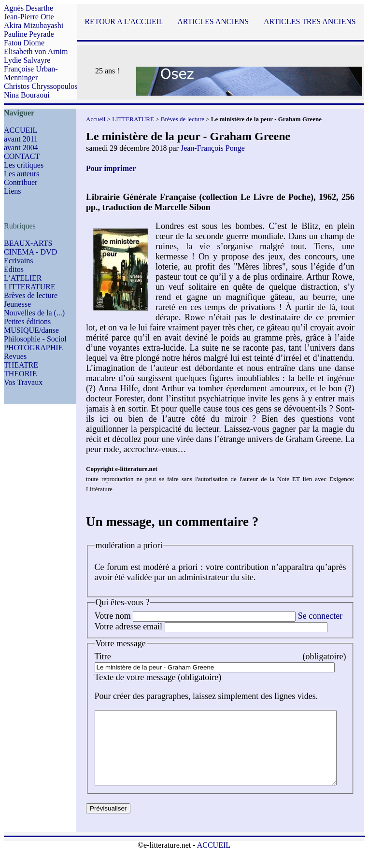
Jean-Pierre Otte (29, 17)
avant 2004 (21, 148)
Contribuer (21, 182)
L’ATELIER (23, 278)
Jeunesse (17, 304)
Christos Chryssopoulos (41, 86)
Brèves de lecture (31, 295)
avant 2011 (21, 139)
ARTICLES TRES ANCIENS (310, 21)
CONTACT (22, 156)
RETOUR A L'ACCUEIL (124, 21)
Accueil (96, 119)
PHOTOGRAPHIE (33, 348)
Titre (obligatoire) (230, 656)
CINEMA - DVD (30, 252)
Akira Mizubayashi (34, 25)
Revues (15, 356)
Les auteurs (21, 174)
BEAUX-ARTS (28, 243)
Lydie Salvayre (27, 60)
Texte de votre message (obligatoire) (158, 677)
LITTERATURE (30, 287)
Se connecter (320, 616)
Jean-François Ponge (213, 148)
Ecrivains (18, 261)
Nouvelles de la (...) (34, 313)
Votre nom (113, 616)
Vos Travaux (23, 382)
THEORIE (20, 374)
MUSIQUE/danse (31, 330)
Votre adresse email (129, 626)
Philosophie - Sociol (35, 339)
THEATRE (21, 365)
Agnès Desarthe (28, 8)
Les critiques (24, 165)
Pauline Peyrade (29, 34)
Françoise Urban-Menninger (31, 73)
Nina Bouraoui (27, 95)
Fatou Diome (24, 43)
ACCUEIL (21, 130)
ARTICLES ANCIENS (213, 21)
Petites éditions (27, 321)
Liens (13, 191)
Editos (14, 269)
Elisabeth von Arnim (36, 51)
